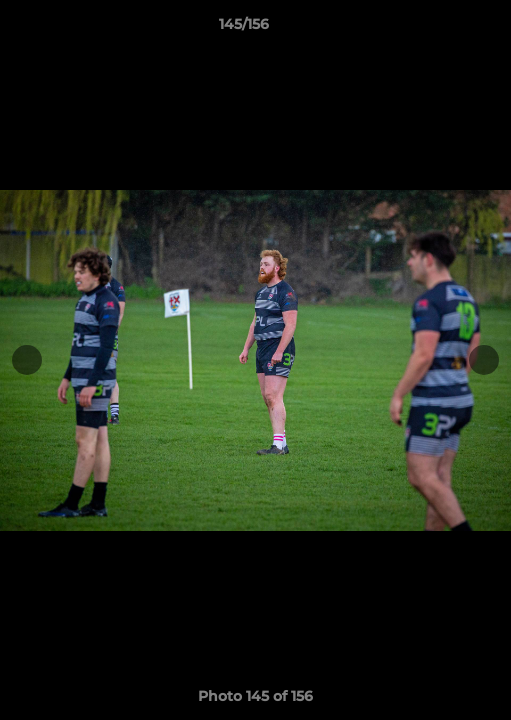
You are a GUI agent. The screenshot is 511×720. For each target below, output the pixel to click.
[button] (439, 29)
